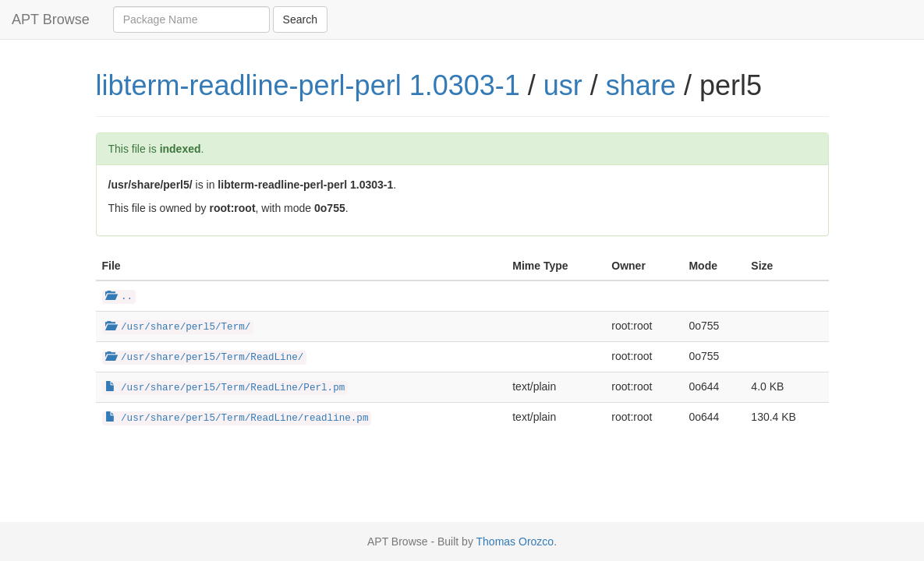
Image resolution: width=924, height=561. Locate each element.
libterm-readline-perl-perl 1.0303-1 (308, 85)
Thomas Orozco (515, 542)
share (641, 85)
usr (563, 85)
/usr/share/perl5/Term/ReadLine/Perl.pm (225, 388)
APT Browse (51, 19)
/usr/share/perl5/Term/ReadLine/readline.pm (237, 418)
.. (119, 297)
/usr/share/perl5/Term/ (178, 327)
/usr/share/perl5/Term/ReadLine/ (205, 358)
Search (300, 19)
